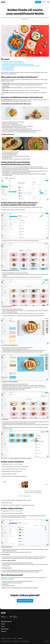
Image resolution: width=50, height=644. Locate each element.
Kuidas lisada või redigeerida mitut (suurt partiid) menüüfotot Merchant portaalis (21, 66)
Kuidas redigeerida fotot (8, 69)
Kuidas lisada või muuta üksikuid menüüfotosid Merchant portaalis (18, 64)
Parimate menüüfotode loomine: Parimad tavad (13, 63)
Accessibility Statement (6, 641)
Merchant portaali (12, 167)
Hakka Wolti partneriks (25, 621)
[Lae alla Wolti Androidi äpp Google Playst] (14, 617)
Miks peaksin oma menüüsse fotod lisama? (12, 62)
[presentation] (41, 2)
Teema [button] (14, 638)
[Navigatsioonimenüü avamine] (48, 2)
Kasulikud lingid (25, 629)
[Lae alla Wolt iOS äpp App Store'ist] (5, 617)
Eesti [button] (9, 638)
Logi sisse (44, 2)
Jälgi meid (25, 631)
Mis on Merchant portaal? (8, 70)
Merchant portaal (7, 578)
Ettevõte (25, 624)
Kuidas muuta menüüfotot (8, 67)
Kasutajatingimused (16, 641)
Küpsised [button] (20, 638)
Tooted (25, 626)
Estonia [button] (3, 638)
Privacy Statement (25, 641)
